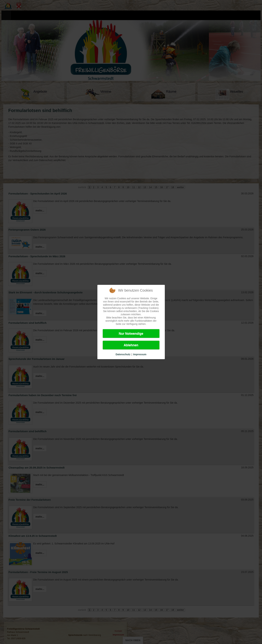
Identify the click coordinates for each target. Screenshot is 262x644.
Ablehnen (131, 345)
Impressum (140, 354)
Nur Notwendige (131, 334)
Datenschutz (123, 354)
